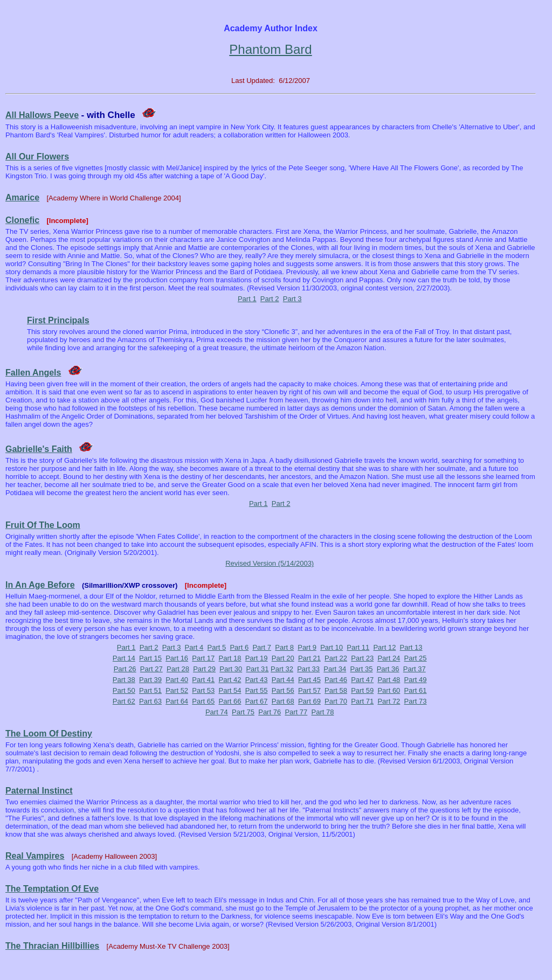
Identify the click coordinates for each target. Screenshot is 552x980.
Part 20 (283, 658)
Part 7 (262, 647)
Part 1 (247, 299)
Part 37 (415, 669)
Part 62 (124, 701)
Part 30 (231, 669)
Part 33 (308, 669)
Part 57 (309, 690)
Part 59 (362, 690)
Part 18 (230, 658)
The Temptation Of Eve (52, 889)
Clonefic (22, 220)
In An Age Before (40, 585)
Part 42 (230, 680)
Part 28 (178, 669)
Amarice (22, 197)
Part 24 (389, 658)
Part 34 (335, 669)
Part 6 (239, 647)
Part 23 (362, 658)
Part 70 (336, 701)
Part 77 (296, 712)
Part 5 (217, 647)
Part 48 (389, 680)
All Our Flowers (37, 157)
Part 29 (204, 669)
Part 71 (362, 701)
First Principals (58, 320)
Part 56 (283, 690)
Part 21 (309, 658)
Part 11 (358, 647)
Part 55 (257, 690)
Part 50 (124, 690)
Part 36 (388, 669)
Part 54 (230, 690)
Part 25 (416, 658)
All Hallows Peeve (42, 115)
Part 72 (389, 701)
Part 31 (257, 669)
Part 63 (150, 701)
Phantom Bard (270, 49)
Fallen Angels (33, 373)
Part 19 (257, 658)
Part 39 (150, 680)
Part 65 (203, 701)
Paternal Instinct (39, 791)
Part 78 (323, 712)
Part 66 (230, 701)
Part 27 (151, 669)
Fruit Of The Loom (43, 525)
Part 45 (309, 680)
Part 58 (336, 690)
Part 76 (270, 712)
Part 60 (389, 690)
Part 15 (150, 658)
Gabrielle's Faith (39, 449)
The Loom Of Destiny (49, 734)
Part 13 (411, 647)
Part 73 (416, 701)
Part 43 (257, 680)
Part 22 (336, 658)
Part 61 (416, 690)
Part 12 (384, 647)
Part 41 (203, 680)
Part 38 (124, 680)
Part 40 (177, 680)
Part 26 (125, 669)
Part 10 (332, 647)
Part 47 (362, 680)
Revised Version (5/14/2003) (270, 563)
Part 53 (203, 690)
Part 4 (194, 647)
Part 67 (257, 701)
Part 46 (336, 680)
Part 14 (124, 658)
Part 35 (361, 669)
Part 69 (309, 701)
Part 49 (416, 680)
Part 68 (283, 701)
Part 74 (217, 712)
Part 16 (177, 658)
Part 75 (243, 712)
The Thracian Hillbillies (52, 946)
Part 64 (177, 701)
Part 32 (282, 669)
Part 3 (292, 299)
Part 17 (203, 658)
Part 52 (177, 690)
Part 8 (284, 647)
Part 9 (307, 647)
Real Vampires (35, 856)
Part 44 (283, 680)
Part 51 (150, 690)
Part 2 (270, 299)
